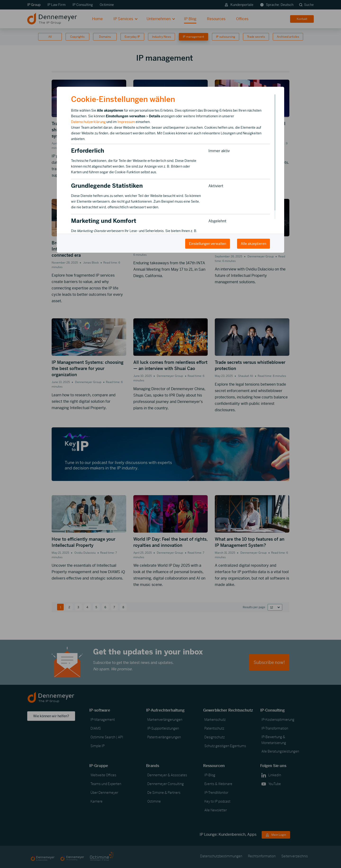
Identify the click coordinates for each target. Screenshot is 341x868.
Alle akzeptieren (254, 244)
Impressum (126, 122)
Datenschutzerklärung (88, 122)
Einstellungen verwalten (208, 244)
